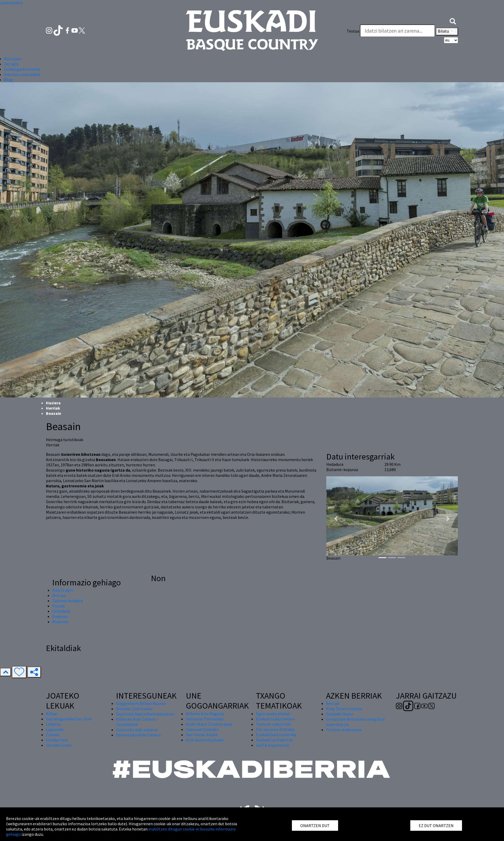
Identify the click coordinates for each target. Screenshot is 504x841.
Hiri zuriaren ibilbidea (275, 729)
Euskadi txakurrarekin (275, 719)
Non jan (59, 595)
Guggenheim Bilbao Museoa (141, 703)
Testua (353, 31)
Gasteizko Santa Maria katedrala (145, 714)
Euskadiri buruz (340, 714)
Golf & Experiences (273, 745)
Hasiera (53, 403)
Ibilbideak (61, 611)
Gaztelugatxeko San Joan (69, 719)
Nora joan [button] (13, 59)
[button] (453, 20)
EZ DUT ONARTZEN (436, 825)
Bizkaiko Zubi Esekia (134, 709)
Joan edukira (11, 3)
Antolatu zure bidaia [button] (22, 74)
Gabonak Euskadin (202, 729)
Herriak (53, 408)
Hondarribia (57, 740)
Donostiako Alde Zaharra (138, 735)
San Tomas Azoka (202, 735)
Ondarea (60, 616)
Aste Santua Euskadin (205, 740)
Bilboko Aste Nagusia (205, 714)
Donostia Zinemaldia (205, 719)
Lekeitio (53, 724)
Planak (59, 606)
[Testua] (397, 31)
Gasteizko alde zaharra (137, 730)
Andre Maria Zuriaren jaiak (209, 724)
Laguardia (55, 729)
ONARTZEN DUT (315, 825)
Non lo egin (63, 590)
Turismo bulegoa (67, 601)
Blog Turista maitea (344, 709)
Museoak (60, 622)
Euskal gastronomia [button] (22, 69)
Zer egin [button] (11, 64)
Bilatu (447, 32)
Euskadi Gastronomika (276, 735)
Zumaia (53, 735)
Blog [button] (8, 80)
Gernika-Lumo (59, 745)
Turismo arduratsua (344, 730)
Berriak (333, 703)
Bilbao (52, 714)
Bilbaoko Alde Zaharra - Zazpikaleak (137, 722)
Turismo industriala (274, 724)
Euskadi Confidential (274, 740)
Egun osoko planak (273, 714)
